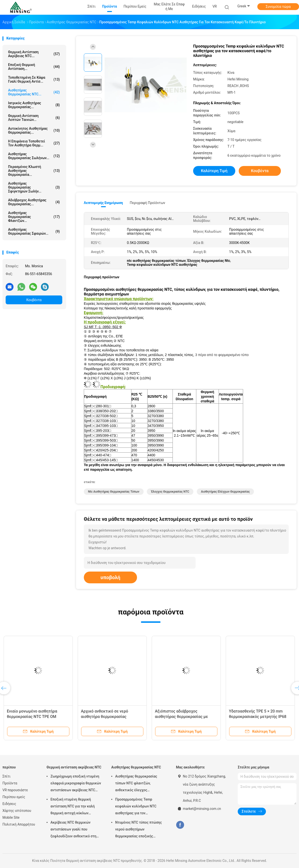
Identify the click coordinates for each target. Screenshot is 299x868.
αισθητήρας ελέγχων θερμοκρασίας (225, 492)
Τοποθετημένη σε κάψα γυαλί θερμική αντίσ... (34, 79)
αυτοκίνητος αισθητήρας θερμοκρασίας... (34, 130)
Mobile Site (11, 817)
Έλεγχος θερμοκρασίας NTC (170, 492)
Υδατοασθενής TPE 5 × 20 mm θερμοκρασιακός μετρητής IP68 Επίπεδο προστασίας (258, 717)
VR (215, 6)
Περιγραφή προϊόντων (147, 203)
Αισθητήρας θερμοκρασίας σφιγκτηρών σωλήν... (34, 187)
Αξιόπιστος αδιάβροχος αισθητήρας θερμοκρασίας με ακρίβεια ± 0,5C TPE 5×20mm (181, 717)
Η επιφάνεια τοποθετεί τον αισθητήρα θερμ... (34, 143)
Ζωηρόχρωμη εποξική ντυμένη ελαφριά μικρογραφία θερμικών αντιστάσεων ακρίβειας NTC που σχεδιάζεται (76, 784)
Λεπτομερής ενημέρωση (103, 203)
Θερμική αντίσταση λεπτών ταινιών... (34, 118)
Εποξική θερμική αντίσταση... (34, 67)
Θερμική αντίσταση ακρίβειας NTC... (34, 54)
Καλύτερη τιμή (214, 171)
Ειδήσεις (9, 804)
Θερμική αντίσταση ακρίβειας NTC (74, 767)
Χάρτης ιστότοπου (17, 811)
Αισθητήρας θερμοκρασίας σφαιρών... (34, 231)
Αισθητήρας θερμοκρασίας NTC (136, 767)
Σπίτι (6, 776)
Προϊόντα (10, 783)
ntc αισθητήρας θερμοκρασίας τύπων (114, 492)
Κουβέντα (34, 300)
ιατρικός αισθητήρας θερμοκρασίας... (34, 105)
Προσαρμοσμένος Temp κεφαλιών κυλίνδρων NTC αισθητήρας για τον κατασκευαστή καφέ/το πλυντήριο (136, 807)
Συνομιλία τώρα (278, 7)
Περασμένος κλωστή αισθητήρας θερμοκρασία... (34, 171)
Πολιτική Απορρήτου (19, 824)
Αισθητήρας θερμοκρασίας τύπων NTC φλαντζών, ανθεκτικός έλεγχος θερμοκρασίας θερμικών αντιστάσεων (136, 784)
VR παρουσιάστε (15, 790)
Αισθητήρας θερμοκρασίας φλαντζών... (34, 217)
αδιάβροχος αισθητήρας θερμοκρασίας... (34, 202)
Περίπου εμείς (14, 797)
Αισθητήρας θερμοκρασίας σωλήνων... (34, 156)
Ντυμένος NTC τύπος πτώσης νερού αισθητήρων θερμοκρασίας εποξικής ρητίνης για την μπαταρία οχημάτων (138, 830)
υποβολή (110, 577)
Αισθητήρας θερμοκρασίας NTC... (34, 92)
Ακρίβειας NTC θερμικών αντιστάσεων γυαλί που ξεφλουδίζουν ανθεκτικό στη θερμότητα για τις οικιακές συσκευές (73, 830)
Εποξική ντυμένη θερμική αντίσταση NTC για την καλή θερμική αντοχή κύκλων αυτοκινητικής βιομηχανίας (73, 807)
